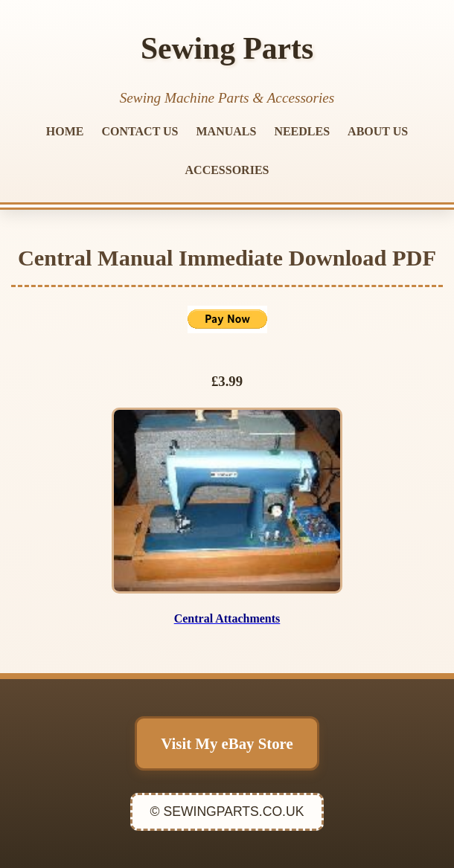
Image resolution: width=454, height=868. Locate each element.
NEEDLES (302, 131)
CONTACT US (140, 131)
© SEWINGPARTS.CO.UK (227, 811)
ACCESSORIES (227, 170)
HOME (65, 131)
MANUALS (227, 131)
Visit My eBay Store (227, 743)
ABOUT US (378, 131)
